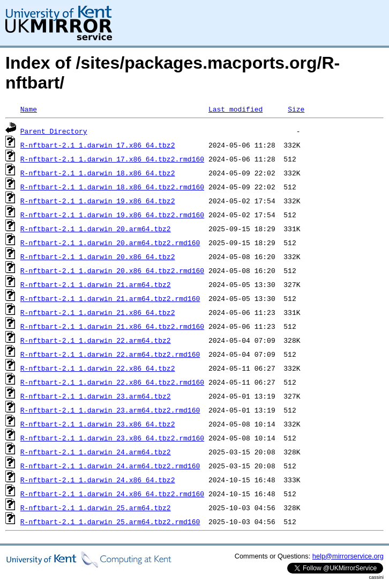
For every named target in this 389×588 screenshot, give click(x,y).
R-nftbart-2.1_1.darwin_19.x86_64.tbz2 (98, 201)
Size (296, 109)
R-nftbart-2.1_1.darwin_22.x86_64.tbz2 (98, 368)
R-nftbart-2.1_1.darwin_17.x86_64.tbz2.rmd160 (112, 159)
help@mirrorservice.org (348, 556)
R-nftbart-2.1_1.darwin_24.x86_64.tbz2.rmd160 (112, 494)
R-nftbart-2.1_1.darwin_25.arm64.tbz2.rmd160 (110, 521)
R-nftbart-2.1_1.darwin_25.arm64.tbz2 (96, 508)
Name (29, 109)
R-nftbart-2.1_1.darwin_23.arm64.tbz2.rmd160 (110, 410)
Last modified (235, 109)
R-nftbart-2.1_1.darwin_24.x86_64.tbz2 (98, 480)
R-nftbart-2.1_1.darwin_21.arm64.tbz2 (96, 284)
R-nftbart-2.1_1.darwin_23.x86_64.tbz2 (98, 424)
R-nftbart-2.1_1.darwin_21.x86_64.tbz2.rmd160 (112, 326)
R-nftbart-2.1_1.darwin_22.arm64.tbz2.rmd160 (110, 354)
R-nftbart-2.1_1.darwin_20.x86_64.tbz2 (98, 256)
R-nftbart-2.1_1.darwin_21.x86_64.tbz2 (98, 312)
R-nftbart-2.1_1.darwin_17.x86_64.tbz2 (98, 145)
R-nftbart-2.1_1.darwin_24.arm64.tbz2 (96, 452)
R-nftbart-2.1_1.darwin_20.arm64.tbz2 (96, 229)
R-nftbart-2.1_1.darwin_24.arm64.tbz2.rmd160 (110, 466)
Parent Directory (54, 131)
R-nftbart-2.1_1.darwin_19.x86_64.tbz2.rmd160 (112, 215)
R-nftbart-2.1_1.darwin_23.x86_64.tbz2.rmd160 (112, 438)
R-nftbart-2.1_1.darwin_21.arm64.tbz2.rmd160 (110, 298)
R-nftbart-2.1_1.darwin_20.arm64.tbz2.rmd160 (110, 242)
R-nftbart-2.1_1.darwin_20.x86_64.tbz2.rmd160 (112, 270)
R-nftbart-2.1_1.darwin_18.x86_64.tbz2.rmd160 (112, 187)
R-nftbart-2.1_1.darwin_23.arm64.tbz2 (96, 396)
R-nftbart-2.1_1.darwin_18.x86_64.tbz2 (98, 173)
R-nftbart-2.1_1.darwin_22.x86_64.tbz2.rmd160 (112, 382)
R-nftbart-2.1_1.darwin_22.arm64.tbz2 (96, 340)
